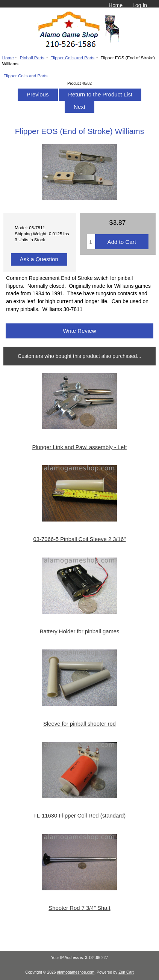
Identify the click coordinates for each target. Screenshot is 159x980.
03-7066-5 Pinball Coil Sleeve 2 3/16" (80, 539)
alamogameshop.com (76, 972)
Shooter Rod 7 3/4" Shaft (79, 908)
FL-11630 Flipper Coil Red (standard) (80, 816)
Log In (140, 5)
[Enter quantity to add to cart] (91, 242)
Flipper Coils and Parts (72, 58)
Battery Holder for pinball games (80, 631)
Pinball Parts (32, 58)
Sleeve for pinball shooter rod (79, 724)
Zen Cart (126, 972)
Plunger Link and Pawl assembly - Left (79, 447)
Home (116, 5)
